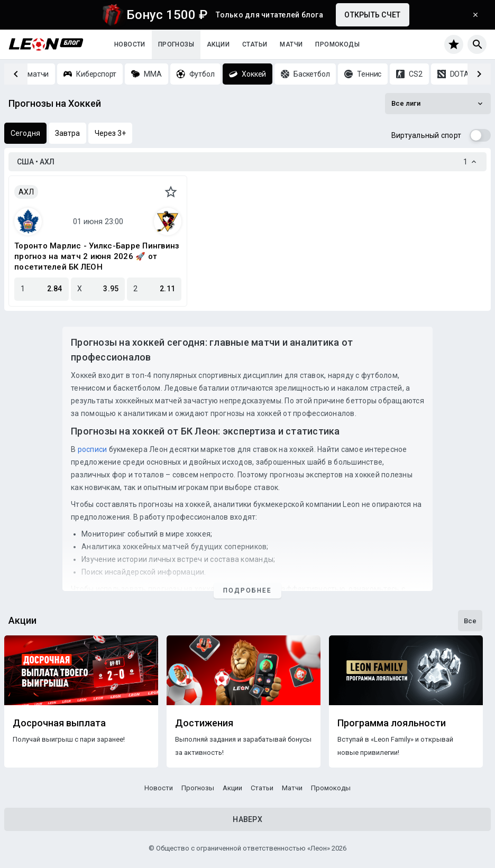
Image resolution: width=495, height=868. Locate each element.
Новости (130, 44)
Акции (218, 44)
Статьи (255, 44)
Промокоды (337, 44)
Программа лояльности (392, 723)
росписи (93, 449)
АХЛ (26, 192)
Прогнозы (176, 44)
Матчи (291, 44)
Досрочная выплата (59, 723)
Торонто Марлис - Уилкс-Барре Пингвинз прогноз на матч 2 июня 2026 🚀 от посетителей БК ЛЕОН (97, 256)
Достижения (204, 723)
